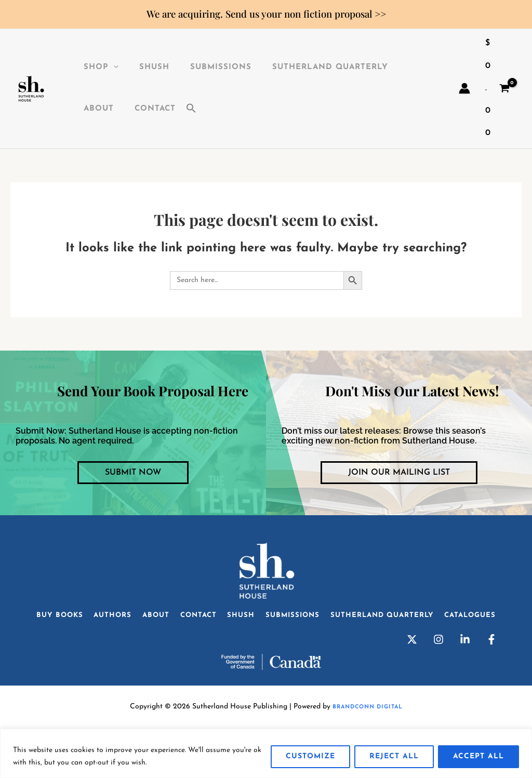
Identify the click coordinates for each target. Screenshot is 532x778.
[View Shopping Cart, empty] (497, 89)
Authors (128, 619)
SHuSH (139, 67)
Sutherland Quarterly (304, 67)
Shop (91, 68)
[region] (266, 753)
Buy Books (68, 619)
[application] (103, 68)
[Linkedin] (465, 675)
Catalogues (266, 646)
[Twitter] (412, 675)
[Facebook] (491, 675)
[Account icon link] (464, 88)
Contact (94, 109)
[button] (135, 109)
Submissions (200, 67)
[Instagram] (438, 675)
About (393, 67)
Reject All (394, 756)
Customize (310, 756)
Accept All (478, 756)
